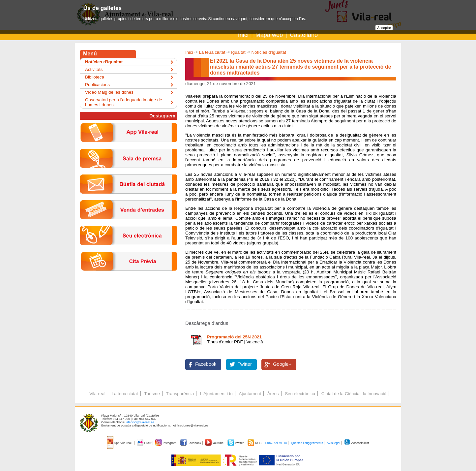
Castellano (304, 35)
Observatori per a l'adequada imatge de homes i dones (124, 102)
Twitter (245, 364)
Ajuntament (250, 394)
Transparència (180, 394)
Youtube (215, 443)
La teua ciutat (212, 52)
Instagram (166, 443)
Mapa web (269, 35)
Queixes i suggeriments (307, 443)
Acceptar (384, 28)
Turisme (152, 394)
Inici (243, 35)
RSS (255, 443)
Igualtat (238, 52)
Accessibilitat (356, 443)
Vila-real (97, 394)
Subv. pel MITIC (276, 443)
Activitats (94, 69)
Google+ (282, 364)
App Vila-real (120, 443)
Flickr (145, 443)
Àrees (273, 394)
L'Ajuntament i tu (216, 394)
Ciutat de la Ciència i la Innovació (354, 394)
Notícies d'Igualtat (269, 52)
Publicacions (97, 85)
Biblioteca (95, 77)
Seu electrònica (300, 394)
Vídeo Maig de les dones (109, 92)
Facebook (206, 364)
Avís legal (333, 443)
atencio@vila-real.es (140, 422)
